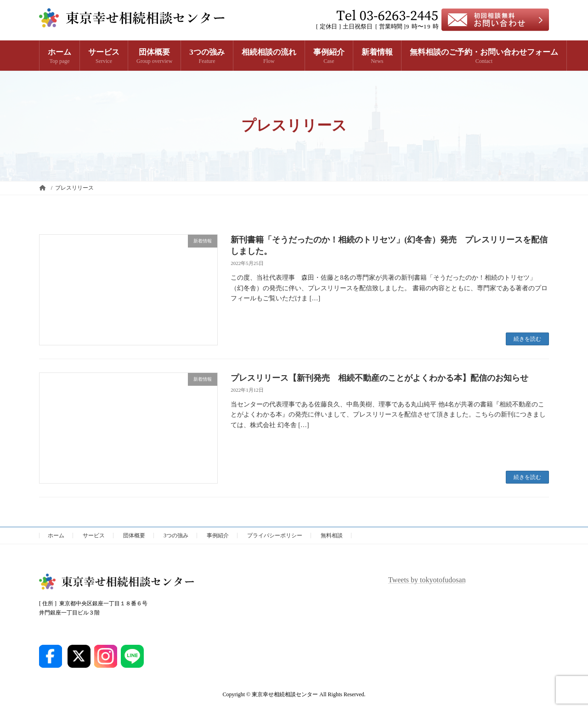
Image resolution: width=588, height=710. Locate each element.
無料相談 (332, 535)
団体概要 (134, 535)
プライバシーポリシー (275, 535)
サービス (94, 535)
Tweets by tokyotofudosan (427, 580)
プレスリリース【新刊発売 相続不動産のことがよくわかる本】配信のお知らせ (379, 378)
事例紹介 (218, 535)
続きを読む (527, 339)
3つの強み (176, 535)
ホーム (56, 535)
